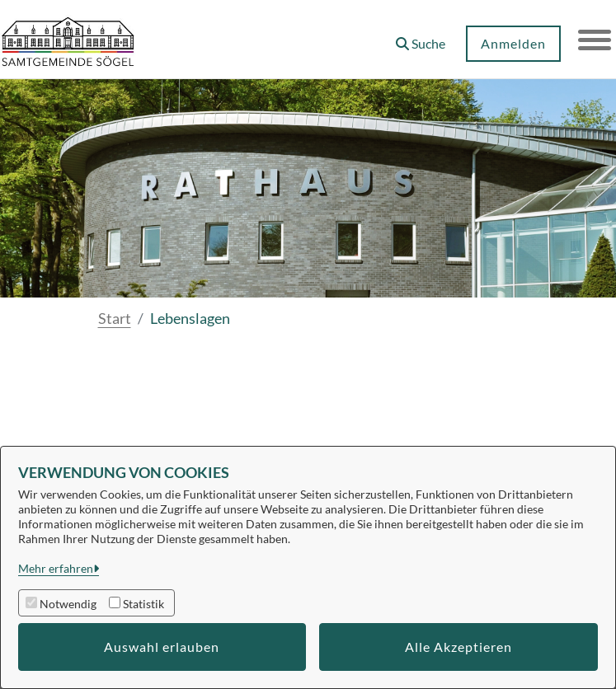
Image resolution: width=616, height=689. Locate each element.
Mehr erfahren (56, 568)
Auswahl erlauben (162, 647)
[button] (421, 37)
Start (115, 318)
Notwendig (68, 604)
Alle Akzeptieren (458, 647)
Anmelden (513, 43)
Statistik (143, 604)
